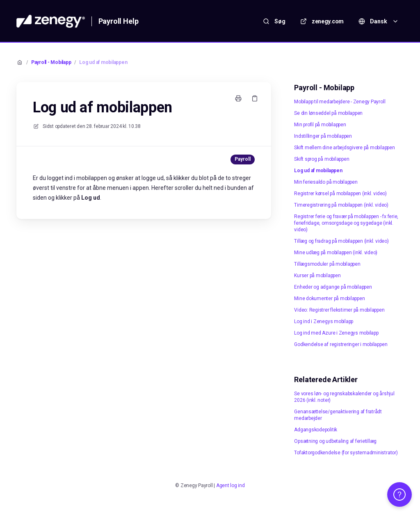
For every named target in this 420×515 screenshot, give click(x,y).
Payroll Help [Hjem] (119, 21)
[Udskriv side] (238, 98)
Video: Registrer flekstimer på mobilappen (339, 310)
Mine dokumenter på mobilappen (329, 299)
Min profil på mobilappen (320, 125)
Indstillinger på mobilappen (323, 136)
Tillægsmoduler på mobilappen (327, 264)
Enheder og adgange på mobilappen (333, 287)
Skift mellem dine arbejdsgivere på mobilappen (344, 148)
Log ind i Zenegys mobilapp (324, 321)
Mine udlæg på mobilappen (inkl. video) (336, 253)
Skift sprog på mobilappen (322, 159)
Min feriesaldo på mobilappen (326, 182)
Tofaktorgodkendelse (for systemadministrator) (346, 453)
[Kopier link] (255, 98)
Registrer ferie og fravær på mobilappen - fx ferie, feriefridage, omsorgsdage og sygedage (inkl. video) (346, 223)
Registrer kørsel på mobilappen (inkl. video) (340, 194)
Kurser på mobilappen (317, 276)
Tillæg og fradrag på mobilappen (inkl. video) (341, 241)
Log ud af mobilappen (103, 62)
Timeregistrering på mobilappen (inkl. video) (341, 205)
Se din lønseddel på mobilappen (328, 113)
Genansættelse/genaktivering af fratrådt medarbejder (338, 415)
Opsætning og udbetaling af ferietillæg (335, 441)
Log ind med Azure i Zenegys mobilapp (336, 333)
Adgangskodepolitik (316, 430)
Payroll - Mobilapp (51, 62)
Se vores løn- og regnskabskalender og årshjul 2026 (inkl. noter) (344, 397)
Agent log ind (231, 485)
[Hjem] (51, 21)
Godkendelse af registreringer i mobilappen (341, 344)
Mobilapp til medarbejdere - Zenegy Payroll (340, 102)
